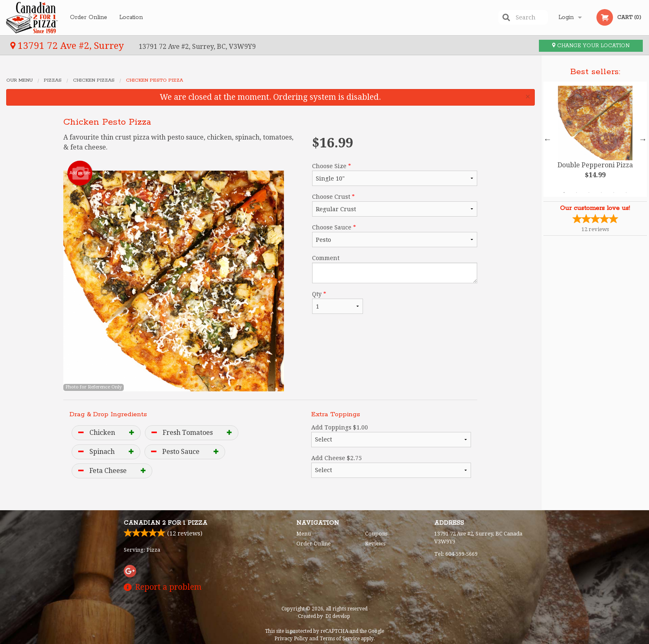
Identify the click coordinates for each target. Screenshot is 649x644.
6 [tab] (626, 193)
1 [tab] (564, 193)
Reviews (375, 544)
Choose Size (395, 174)
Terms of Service (340, 639)
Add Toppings (391, 436)
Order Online (89, 17)
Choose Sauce (395, 236)
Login (566, 17)
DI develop (338, 616)
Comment (395, 269)
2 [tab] (577, 193)
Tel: (456, 554)
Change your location (591, 46)
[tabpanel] (595, 139)
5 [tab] (614, 193)
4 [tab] (601, 193)
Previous (548, 139)
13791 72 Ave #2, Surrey (68, 46)
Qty (337, 302)
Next (643, 139)
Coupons (376, 534)
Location (131, 17)
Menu (304, 534)
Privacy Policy (291, 639)
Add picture (80, 173)
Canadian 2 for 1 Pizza (166, 523)
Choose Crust (395, 205)
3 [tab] (589, 193)
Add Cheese (391, 466)
